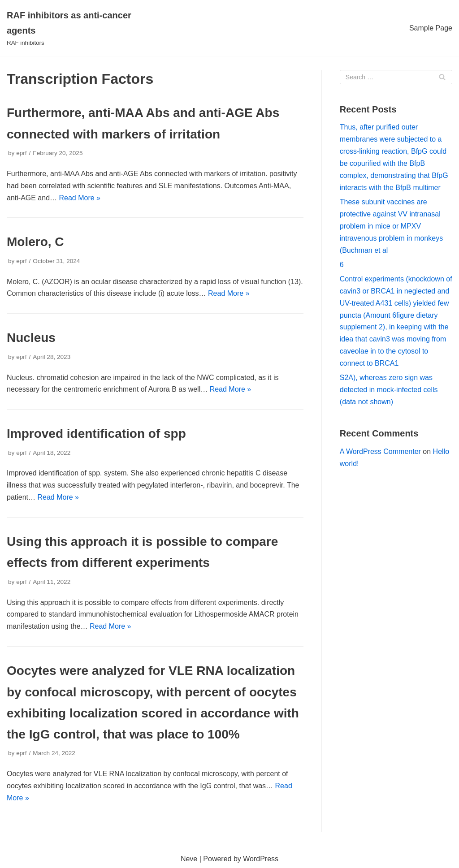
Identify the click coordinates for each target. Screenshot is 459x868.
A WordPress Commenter (380, 451)
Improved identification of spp (96, 434)
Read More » (80, 198)
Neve (189, 859)
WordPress (261, 859)
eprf (21, 153)
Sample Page (431, 28)
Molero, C (35, 242)
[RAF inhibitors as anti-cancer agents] (76, 28)
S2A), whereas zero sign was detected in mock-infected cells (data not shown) (389, 390)
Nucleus (31, 338)
